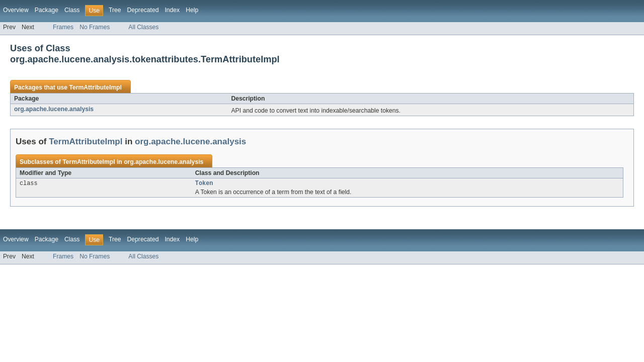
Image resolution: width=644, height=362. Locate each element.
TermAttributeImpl (95, 87)
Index (172, 10)
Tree (115, 10)
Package (47, 10)
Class (72, 10)
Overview (16, 10)
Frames (63, 27)
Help (192, 10)
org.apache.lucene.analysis (54, 109)
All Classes (143, 27)
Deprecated (143, 10)
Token (204, 184)
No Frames (95, 27)
